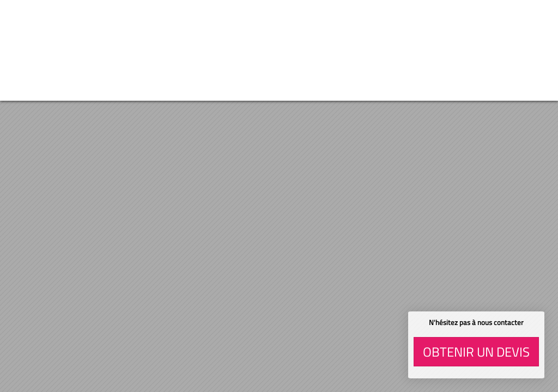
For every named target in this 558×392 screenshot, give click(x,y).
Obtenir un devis (476, 352)
